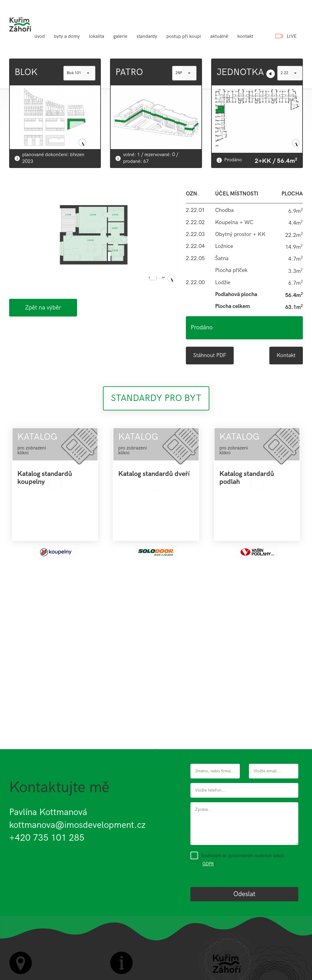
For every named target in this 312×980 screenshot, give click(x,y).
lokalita (97, 36)
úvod (40, 36)
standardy (147, 36)
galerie (120, 36)
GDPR (208, 864)
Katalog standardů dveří (154, 474)
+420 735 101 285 (47, 838)
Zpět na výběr (43, 308)
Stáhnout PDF (210, 355)
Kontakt (286, 355)
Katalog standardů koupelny (45, 478)
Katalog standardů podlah (247, 478)
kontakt (245, 36)
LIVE (292, 36)
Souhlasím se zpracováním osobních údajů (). (243, 860)
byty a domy (67, 36)
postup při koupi (184, 36)
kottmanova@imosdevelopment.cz (77, 825)
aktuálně (219, 36)
